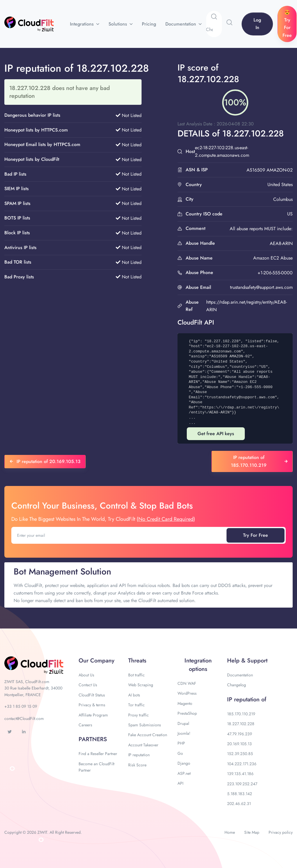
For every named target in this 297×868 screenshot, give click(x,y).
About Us (86, 675)
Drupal (183, 723)
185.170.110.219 (241, 714)
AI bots (134, 695)
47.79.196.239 (240, 734)
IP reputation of (247, 699)
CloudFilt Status (92, 695)
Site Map (252, 832)
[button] (229, 22)
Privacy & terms (92, 705)
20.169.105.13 (239, 744)
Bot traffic (136, 675)
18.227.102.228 (241, 724)
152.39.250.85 (240, 754)
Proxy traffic (138, 715)
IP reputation (139, 755)
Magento (185, 703)
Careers (85, 725)
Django (184, 763)
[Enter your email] (119, 535)
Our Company (96, 661)
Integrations (83, 24)
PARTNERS (93, 739)
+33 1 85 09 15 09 (21, 706)
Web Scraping (141, 685)
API (180, 783)
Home (230, 832)
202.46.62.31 (239, 804)
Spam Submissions (145, 725)
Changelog (237, 685)
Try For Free (256, 535)
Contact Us (88, 685)
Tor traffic (136, 705)
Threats (137, 661)
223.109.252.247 (242, 784)
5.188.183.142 (240, 794)
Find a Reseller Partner (98, 754)
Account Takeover (143, 745)
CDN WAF (187, 683)
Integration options (198, 665)
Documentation (181, 24)
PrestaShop (187, 713)
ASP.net (184, 773)
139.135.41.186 (240, 774)
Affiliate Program (93, 715)
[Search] (214, 30)
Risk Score (137, 765)
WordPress (187, 693)
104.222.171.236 (242, 764)
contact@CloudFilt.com (24, 718)
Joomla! (184, 733)
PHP (181, 743)
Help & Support (247, 661)
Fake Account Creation (148, 735)
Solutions (118, 24)
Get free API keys (216, 434)
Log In (257, 24)
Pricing (149, 24)
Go (180, 753)
